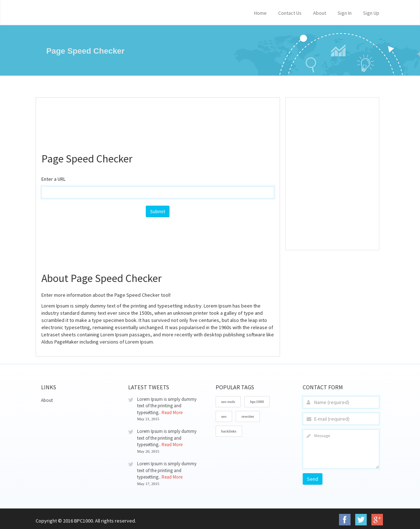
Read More (172, 413)
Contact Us (290, 13)
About (320, 13)
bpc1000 (257, 402)
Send (313, 479)
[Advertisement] (172, 121)
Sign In (345, 13)
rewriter (248, 416)
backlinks (229, 431)
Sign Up (371, 13)
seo (224, 416)
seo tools (228, 402)
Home (260, 13)
